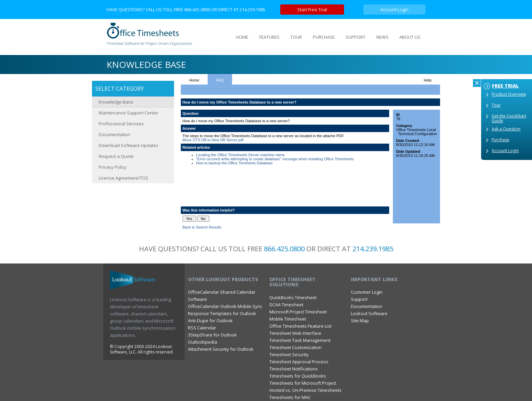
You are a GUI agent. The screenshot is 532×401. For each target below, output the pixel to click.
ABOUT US (410, 37)
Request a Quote (116, 156)
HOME (242, 37)
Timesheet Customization (296, 347)
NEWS (382, 37)
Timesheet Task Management (300, 340)
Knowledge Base (116, 102)
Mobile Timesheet (288, 319)
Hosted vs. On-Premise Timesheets (306, 390)
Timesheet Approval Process (299, 362)
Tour (496, 105)
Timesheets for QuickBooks (298, 376)
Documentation (115, 134)
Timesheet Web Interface (295, 333)
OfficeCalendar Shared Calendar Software (222, 296)
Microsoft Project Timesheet (298, 312)
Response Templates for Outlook (222, 313)
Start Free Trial (312, 10)
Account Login (394, 10)
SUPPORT (356, 37)
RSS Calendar (202, 328)
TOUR (296, 37)
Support (359, 299)
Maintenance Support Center (129, 113)
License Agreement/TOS (123, 178)
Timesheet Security (289, 354)
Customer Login (367, 292)
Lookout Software (369, 313)
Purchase (500, 140)
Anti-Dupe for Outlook (210, 321)
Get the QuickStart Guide (509, 118)
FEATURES (269, 37)
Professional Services (121, 124)
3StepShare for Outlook (212, 335)
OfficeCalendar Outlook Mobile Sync (225, 306)
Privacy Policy (113, 167)
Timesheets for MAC (290, 397)
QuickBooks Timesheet (293, 297)
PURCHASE (324, 37)
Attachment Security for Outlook (221, 349)
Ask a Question (506, 129)
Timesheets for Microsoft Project (303, 383)
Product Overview (509, 94)
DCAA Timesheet (286, 305)
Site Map (360, 321)
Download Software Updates (129, 145)
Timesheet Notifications (294, 369)
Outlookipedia (203, 342)
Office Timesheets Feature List (300, 326)
